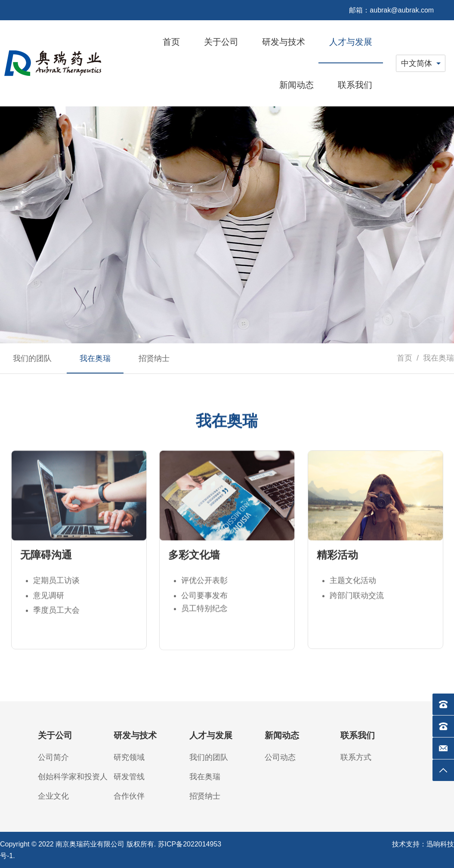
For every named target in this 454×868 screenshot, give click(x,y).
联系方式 (356, 757)
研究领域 (129, 757)
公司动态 (280, 757)
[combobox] (421, 63)
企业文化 (53, 796)
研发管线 (129, 777)
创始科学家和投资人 (73, 777)
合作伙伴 (129, 796)
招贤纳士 (205, 796)
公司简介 (53, 757)
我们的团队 (209, 757)
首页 (405, 358)
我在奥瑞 (205, 777)
